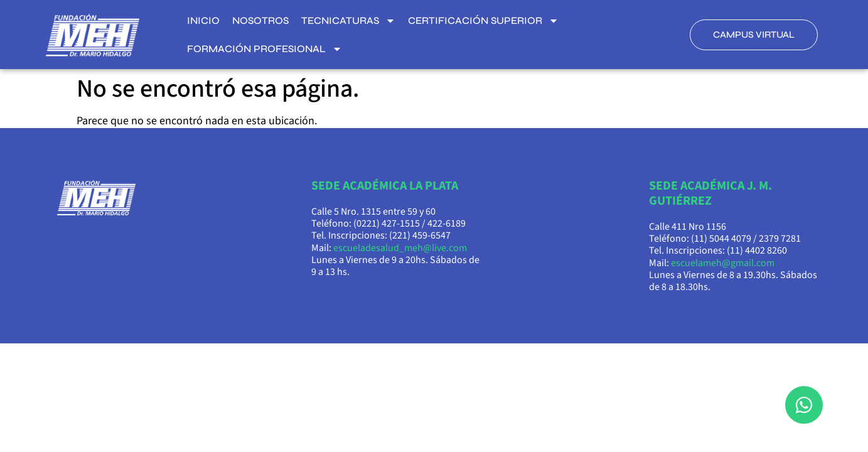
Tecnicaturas (348, 21)
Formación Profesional (265, 49)
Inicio (203, 20)
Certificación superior (483, 21)
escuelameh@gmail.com (723, 263)
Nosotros (260, 20)
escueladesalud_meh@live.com (400, 248)
